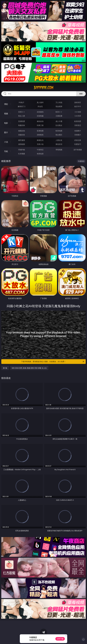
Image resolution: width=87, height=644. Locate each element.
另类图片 (78, 135)
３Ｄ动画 (78, 112)
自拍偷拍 (40, 112)
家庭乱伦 (40, 140)
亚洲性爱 (22, 121)
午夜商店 (40, 150)
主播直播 (59, 116)
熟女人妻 (22, 116)
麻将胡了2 (22, 106)
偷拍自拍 (40, 121)
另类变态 (78, 125)
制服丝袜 (22, 125)
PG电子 (22, 102)
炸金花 (40, 106)
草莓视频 (59, 150)
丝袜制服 (40, 116)
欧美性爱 (78, 121)
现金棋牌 (59, 106)
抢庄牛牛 (78, 106)
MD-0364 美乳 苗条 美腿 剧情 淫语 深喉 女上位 (29, 368)
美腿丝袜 (22, 135)
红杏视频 (22, 154)
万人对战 (59, 102)
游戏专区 (78, 102)
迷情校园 (22, 144)
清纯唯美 (40, 135)
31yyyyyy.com (43, 88)
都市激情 (22, 140)
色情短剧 (40, 154)
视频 (6, 114)
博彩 (6, 104)
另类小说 (40, 144)
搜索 (81, 94)
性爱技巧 (78, 144)
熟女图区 (59, 135)
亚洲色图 (40, 131)
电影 (6, 123)
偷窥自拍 (22, 131)
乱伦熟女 (59, 125)
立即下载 (60, 639)
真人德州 (40, 102)
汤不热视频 (78, 150)
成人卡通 (59, 121)
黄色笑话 (59, 144)
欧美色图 (59, 131)
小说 (6, 142)
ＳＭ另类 (78, 116)
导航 (6, 151)
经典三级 (40, 125)
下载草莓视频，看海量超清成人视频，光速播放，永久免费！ (53, 362)
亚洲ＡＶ (22, 112)
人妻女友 (59, 140)
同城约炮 (22, 150)
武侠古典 (78, 140)
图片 (6, 132)
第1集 (5, 368)
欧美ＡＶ (59, 112)
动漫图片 (78, 131)
